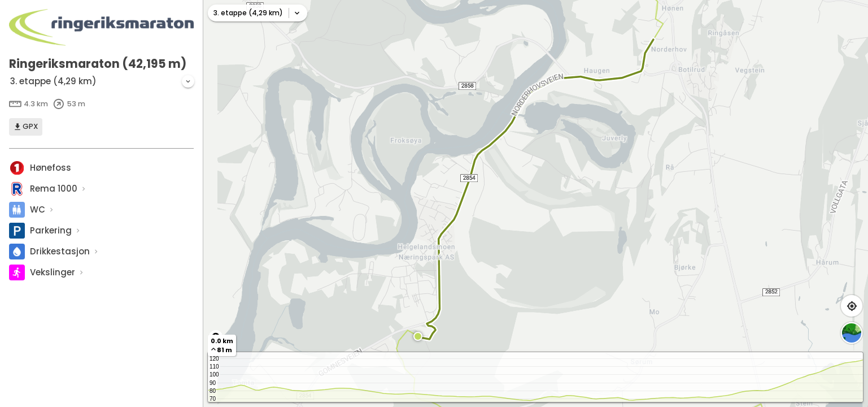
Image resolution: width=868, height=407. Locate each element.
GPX (26, 126)
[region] (536, 203)
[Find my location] (852, 306)
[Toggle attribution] (216, 337)
